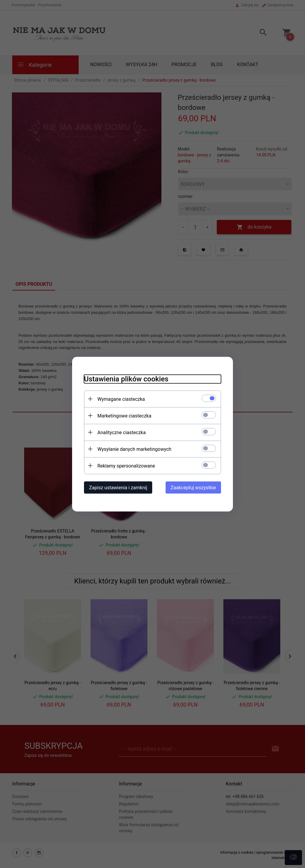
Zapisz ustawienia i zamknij (118, 487)
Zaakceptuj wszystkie (193, 487)
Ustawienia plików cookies (126, 379)
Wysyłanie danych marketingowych (134, 449)
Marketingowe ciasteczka (124, 416)
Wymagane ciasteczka (121, 399)
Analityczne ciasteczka (122, 432)
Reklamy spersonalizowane (126, 466)
